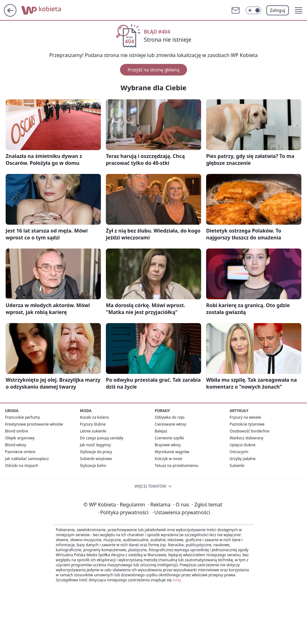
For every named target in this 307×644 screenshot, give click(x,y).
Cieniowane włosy (170, 424)
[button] (299, 10)
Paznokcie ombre (20, 452)
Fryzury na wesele (245, 417)
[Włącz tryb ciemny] (253, 10)
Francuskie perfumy (22, 417)
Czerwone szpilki (169, 438)
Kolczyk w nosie (169, 459)
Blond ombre (16, 431)
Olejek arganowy (20, 438)
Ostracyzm (239, 452)
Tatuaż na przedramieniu (177, 466)
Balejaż (161, 431)
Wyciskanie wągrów (172, 452)
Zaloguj (278, 10)
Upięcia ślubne (243, 445)
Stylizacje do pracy (96, 452)
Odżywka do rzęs (170, 417)
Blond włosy (16, 445)
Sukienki (237, 466)
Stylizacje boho (93, 466)
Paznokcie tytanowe (247, 424)
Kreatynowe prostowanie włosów (34, 424)
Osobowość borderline (250, 431)
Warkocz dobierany (247, 438)
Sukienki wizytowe (96, 459)
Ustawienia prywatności (181, 512)
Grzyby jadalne (243, 459)
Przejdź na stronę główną (153, 70)
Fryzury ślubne (93, 424)
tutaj (176, 580)
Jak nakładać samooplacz (27, 459)
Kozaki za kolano (94, 417)
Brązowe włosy (168, 445)
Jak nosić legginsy (95, 445)
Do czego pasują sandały (102, 438)
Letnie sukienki (93, 431)
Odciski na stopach (22, 466)
